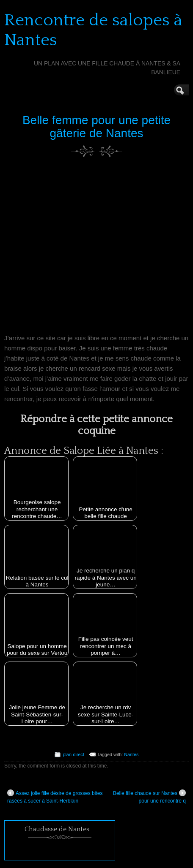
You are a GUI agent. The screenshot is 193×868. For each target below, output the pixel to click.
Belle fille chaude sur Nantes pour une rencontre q (149, 797)
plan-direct (73, 754)
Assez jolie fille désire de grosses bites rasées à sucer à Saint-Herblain (55, 797)
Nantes (131, 754)
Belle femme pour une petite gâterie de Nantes (96, 127)
